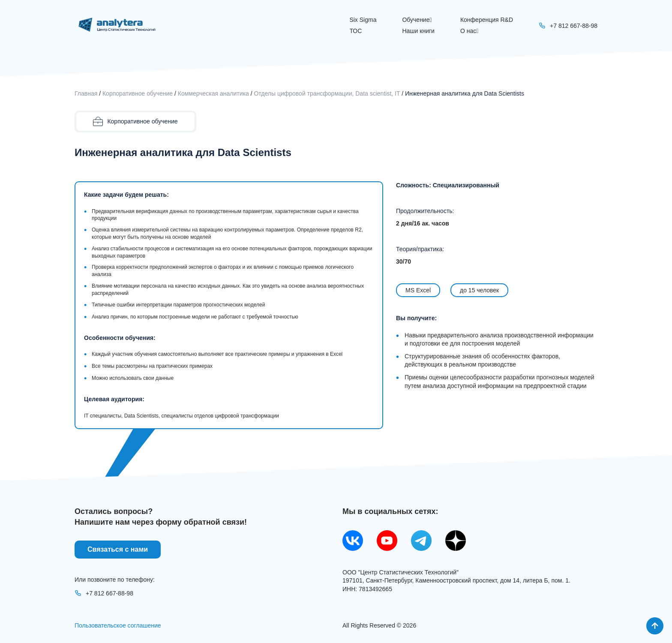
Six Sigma (363, 20)
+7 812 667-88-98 (104, 593)
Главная (86, 93)
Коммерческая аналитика (213, 93)
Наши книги (418, 31)
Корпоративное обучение (138, 93)
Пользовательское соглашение (118, 625)
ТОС (355, 31)
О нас (469, 31)
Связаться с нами (118, 549)
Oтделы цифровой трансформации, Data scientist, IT (327, 93)
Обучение (417, 20)
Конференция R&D (487, 20)
